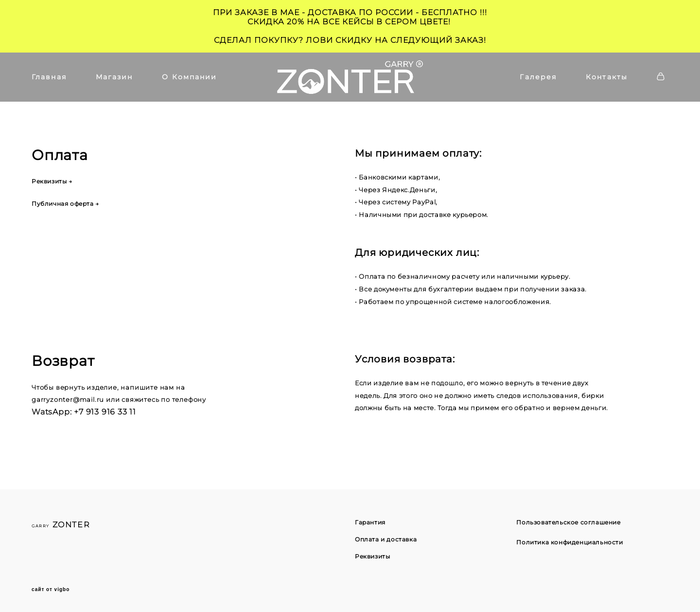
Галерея (538, 77)
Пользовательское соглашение (568, 522)
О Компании (189, 77)
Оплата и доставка (386, 539)
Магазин (114, 77)
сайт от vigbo (51, 590)
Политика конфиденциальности (569, 542)
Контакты (607, 77)
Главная (49, 77)
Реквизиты (372, 556)
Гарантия (370, 522)
